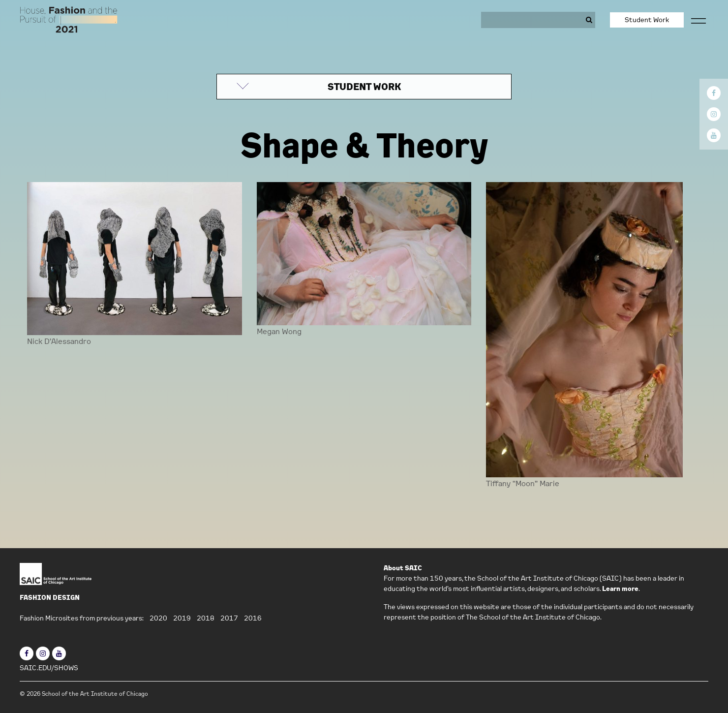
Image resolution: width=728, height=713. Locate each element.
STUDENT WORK (364, 86)
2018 (206, 618)
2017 (229, 618)
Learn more (620, 589)
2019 (182, 618)
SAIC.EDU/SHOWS (49, 668)
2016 (253, 618)
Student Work (647, 20)
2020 (158, 618)
